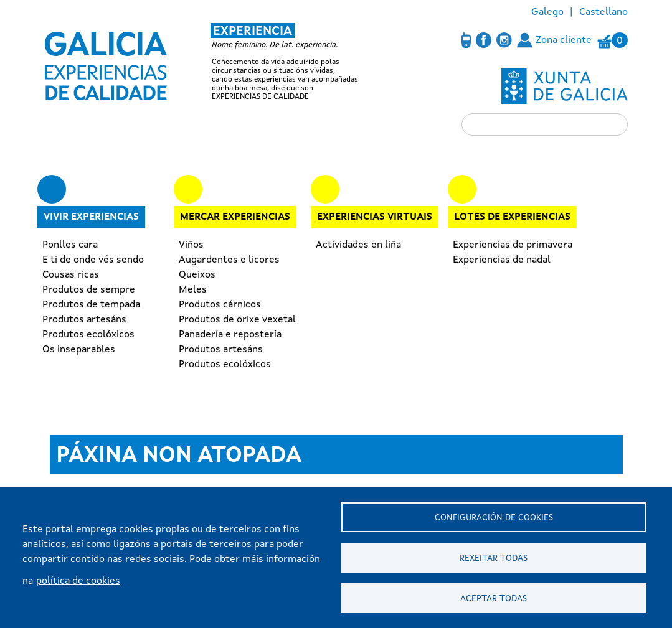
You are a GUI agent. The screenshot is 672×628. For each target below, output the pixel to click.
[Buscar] (545, 124)
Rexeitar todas (494, 559)
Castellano (603, 12)
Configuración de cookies (494, 518)
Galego (547, 12)
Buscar (477, 124)
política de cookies (78, 581)
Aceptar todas (494, 599)
